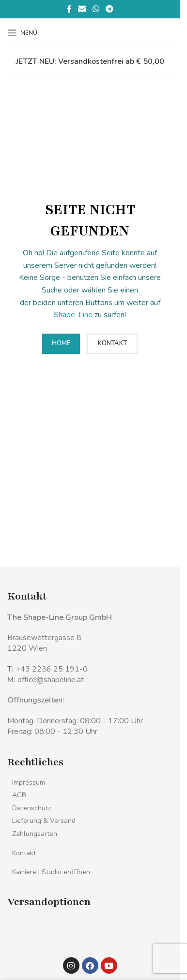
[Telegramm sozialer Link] (109, 9)
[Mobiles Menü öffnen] (22, 33)
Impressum (29, 783)
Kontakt (24, 853)
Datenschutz (31, 808)
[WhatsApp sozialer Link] (96, 9)
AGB (19, 795)
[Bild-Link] (28, 933)
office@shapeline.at (51, 680)
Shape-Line (73, 315)
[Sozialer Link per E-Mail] (82, 9)
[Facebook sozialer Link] (69, 9)
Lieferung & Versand (44, 821)
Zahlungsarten (35, 834)
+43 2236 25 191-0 (52, 669)
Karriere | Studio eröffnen (51, 872)
